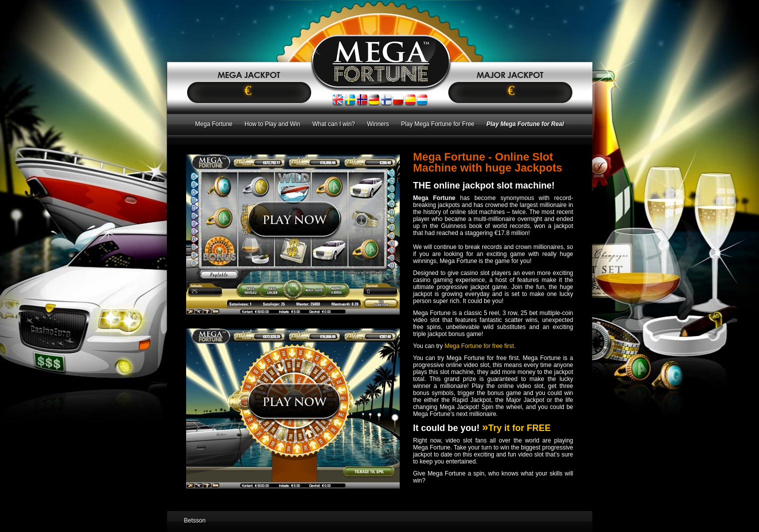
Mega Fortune (214, 124)
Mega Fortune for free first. (480, 346)
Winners (378, 124)
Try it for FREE (517, 428)
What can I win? (333, 124)
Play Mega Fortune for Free (438, 124)
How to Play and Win (272, 124)
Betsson (195, 520)
